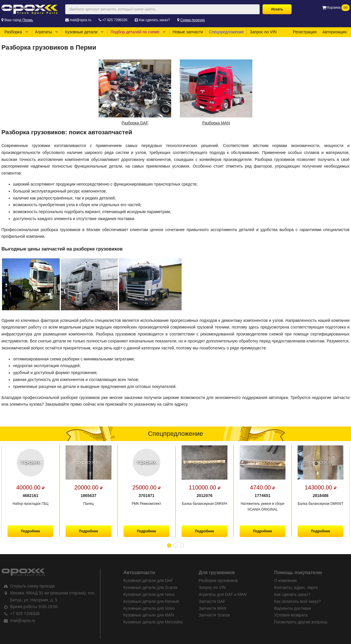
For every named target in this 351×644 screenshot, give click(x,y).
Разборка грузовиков (218, 580)
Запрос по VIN (263, 32)
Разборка (13, 32)
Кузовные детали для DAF (148, 580)
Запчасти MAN (212, 608)
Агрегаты (44, 32)
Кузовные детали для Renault (151, 601)
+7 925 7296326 (115, 20)
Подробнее (30, 531)
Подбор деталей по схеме (135, 32)
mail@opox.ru (80, 20)
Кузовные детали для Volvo (149, 608)
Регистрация (305, 32)
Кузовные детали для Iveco (149, 594)
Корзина (336, 8)
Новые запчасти (188, 32)
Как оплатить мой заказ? (297, 601)
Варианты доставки (293, 608)
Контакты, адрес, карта (296, 587)
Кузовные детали (81, 32)
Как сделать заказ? (154, 20)
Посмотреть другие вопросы (301, 622)
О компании (285, 580)
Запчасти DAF (212, 601)
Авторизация (334, 32)
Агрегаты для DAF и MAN (223, 594)
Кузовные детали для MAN (149, 615)
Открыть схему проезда (32, 586)
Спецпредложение (226, 32)
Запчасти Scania (214, 615)
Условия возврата (291, 615)
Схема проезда (192, 20)
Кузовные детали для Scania (150, 587)
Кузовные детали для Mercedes (153, 622)
